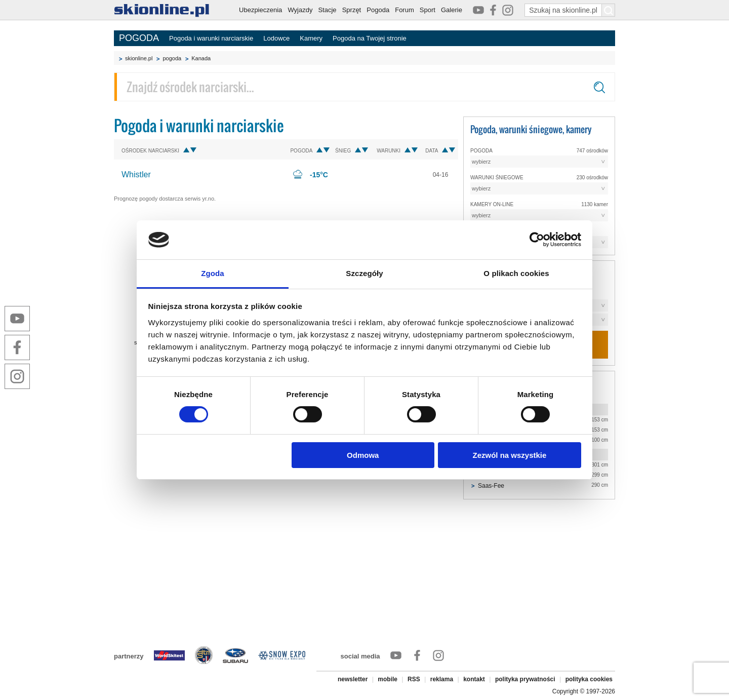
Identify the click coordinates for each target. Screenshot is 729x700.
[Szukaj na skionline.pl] (609, 10)
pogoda (172, 58)
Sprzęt (352, 10)
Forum (404, 10)
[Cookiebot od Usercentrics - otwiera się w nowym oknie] (537, 240)
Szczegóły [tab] (364, 273)
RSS (414, 679)
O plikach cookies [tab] (516, 273)
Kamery (311, 38)
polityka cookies (589, 679)
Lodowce (276, 38)
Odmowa (363, 455)
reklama (442, 679)
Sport (428, 10)
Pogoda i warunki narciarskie (211, 38)
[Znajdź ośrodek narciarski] (364, 87)
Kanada (201, 58)
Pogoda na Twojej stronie (370, 38)
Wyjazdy (300, 10)
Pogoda (378, 10)
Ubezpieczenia (260, 10)
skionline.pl (139, 58)
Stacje (327, 10)
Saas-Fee (491, 486)
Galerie (452, 10)
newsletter (353, 679)
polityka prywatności (525, 679)
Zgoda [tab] (213, 273)
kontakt (474, 679)
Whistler (136, 174)
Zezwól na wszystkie (509, 455)
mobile (388, 679)
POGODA (139, 38)
